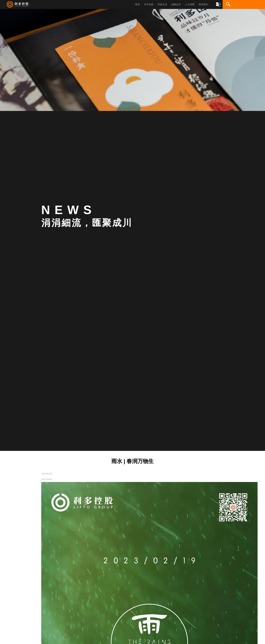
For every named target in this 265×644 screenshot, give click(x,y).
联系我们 (203, 4)
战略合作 (176, 4)
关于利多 (149, 4)
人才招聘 (190, 4)
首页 (137, 4)
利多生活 (162, 4)
